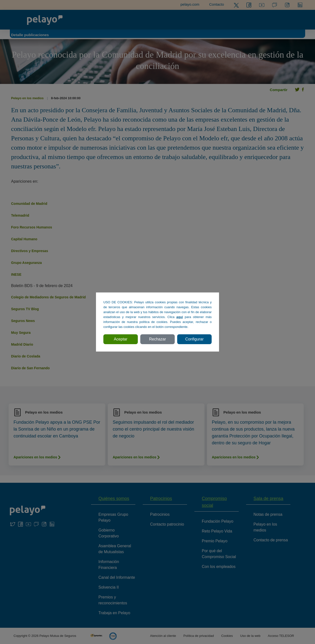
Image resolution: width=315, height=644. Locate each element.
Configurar (195, 339)
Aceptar (120, 339)
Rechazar (157, 339)
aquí (180, 317)
